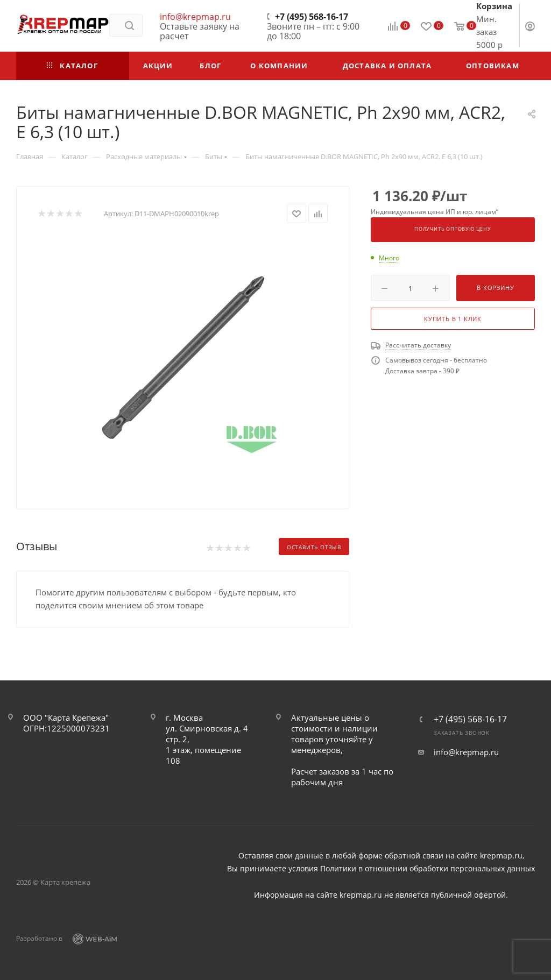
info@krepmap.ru (195, 17)
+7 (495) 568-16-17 (312, 17)
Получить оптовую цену (453, 229)
